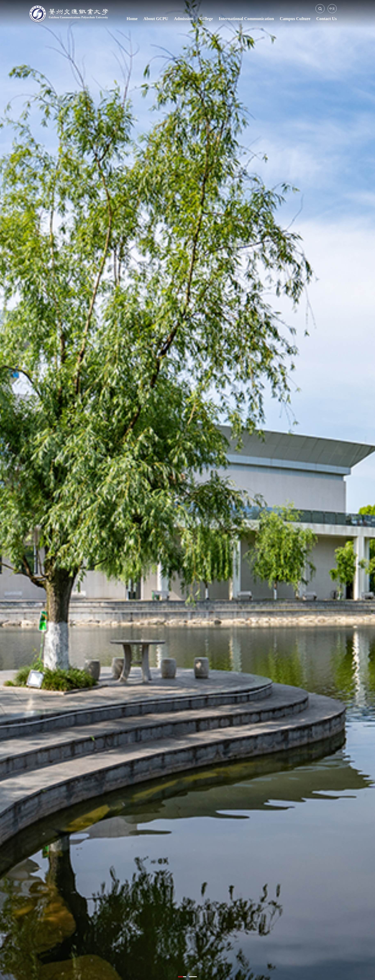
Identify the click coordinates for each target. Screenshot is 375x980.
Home (132, 19)
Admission (184, 19)
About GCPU (156, 19)
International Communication (246, 19)
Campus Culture (295, 19)
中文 (332, 9)
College (206, 19)
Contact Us (327, 19)
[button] (182, 977)
